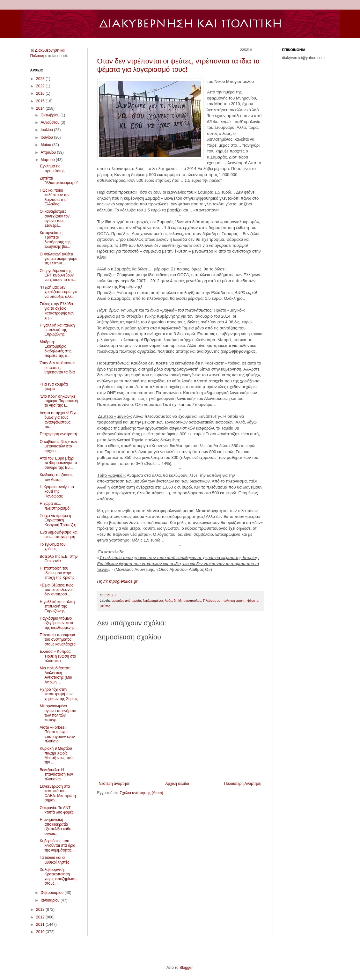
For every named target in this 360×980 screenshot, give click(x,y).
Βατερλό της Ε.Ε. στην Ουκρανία (59, 559)
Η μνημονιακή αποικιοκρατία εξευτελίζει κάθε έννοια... (55, 826)
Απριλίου (49, 152)
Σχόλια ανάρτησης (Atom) (141, 793)
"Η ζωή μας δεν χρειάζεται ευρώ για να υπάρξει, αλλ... (58, 292)
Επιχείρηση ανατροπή (58, 434)
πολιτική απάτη (234, 601)
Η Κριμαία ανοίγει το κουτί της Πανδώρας (57, 492)
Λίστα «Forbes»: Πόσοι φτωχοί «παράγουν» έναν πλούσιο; (57, 734)
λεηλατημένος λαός (157, 601)
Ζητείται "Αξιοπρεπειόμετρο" (59, 181)
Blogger (186, 968)
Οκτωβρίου (50, 115)
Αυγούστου (50, 122)
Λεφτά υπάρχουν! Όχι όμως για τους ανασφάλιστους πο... (58, 420)
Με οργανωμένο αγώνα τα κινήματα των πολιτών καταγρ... (58, 713)
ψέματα (253, 601)
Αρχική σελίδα (177, 784)
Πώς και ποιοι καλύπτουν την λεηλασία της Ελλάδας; (54, 197)
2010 (41, 932)
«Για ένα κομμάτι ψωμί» (54, 387)
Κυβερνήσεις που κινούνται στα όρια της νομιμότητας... (57, 846)
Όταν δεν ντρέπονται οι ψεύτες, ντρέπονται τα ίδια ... (57, 370)
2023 (41, 79)
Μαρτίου (48, 160)
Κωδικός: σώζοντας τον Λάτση (56, 477)
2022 (41, 86)
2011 (41, 925)
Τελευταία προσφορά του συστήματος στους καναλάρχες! (58, 640)
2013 (41, 910)
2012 (41, 917)
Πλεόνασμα (212, 601)
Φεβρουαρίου (52, 893)
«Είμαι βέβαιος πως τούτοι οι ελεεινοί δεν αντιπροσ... (56, 590)
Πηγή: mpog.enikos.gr (117, 581)
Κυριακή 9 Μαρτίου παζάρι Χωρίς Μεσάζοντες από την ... (56, 755)
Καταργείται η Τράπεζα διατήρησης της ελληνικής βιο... (55, 240)
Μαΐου (46, 145)
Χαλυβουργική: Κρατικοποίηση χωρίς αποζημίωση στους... (58, 877)
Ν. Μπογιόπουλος (187, 601)
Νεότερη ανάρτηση (115, 784)
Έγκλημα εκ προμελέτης (52, 168)
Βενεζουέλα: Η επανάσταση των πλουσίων (56, 774)
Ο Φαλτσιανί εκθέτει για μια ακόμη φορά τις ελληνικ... (58, 259)
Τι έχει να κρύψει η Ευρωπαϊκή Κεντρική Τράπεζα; (58, 520)
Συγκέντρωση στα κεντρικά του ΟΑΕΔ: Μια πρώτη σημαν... (58, 793)
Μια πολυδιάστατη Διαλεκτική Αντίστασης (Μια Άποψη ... (56, 675)
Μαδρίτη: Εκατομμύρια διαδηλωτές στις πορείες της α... (55, 349)
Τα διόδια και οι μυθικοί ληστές (54, 860)
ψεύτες (105, 606)
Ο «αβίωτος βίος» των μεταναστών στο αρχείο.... (58, 446)
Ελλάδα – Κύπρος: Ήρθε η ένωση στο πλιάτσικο (58, 656)
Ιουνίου (47, 137)
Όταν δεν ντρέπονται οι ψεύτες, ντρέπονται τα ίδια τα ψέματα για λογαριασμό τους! (179, 65)
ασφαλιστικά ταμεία (126, 601)
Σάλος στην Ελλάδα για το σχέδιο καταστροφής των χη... (57, 311)
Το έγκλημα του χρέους (52, 547)
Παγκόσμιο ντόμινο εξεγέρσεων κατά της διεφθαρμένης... (59, 623)
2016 (41, 93)
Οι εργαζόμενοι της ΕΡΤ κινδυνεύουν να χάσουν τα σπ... (58, 275)
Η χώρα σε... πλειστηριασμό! (55, 506)
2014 (41, 108)
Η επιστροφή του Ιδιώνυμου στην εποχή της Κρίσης (57, 573)
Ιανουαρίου (51, 900)
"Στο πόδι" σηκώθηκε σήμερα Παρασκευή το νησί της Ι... (59, 401)
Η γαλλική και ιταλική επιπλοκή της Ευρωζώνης (57, 330)
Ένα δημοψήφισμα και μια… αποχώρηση (58, 534)
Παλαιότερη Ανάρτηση (243, 784)
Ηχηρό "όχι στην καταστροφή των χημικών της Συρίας (59, 694)
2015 (41, 101)
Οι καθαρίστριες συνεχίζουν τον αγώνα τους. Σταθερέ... (55, 218)
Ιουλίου (47, 130)
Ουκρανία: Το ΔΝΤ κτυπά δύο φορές (56, 810)
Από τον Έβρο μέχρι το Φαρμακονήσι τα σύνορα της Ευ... (58, 463)
